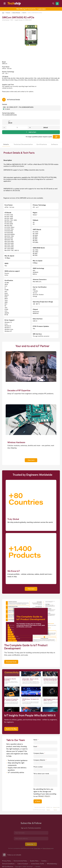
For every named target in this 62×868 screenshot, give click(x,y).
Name (36, 740)
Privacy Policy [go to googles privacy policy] (37, 848)
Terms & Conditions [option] (8, 864)
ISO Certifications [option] (8, 867)
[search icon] (53, 4)
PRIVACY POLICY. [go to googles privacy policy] (48, 809)
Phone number (38, 767)
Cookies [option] (44, 861)
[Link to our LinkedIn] (5, 855)
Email (36, 746)
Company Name (39, 753)
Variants (5, 104)
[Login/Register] (57, 4)
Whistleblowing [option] (52, 864)
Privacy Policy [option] (7, 861)
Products (8, 13)
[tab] (6, 144)
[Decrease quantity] (4, 128)
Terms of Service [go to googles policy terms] (55, 809)
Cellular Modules (16, 13)
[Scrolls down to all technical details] (4, 100)
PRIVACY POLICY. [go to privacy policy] (44, 796)
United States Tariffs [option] (38, 864)
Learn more (42, 9)
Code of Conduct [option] (23, 864)
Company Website (40, 760)
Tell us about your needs (41, 774)
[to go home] (14, 4)
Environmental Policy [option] (20, 861)
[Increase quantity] (30, 128)
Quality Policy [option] (34, 861)
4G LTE (24, 13)
